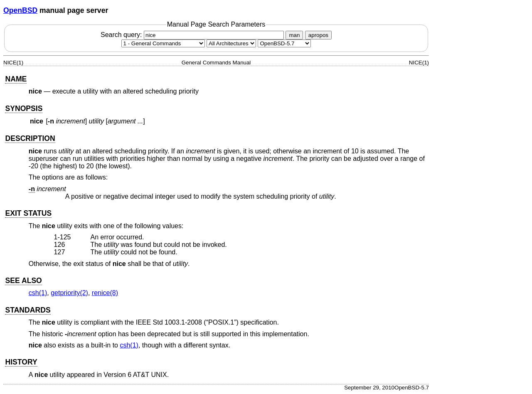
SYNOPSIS (24, 108)
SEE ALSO (23, 281)
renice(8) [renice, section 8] (105, 293)
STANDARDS (28, 310)
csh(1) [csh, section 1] (38, 293)
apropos (318, 35)
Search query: (193, 35)
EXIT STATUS (28, 213)
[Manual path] (284, 43)
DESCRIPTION (30, 138)
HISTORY (21, 362)
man (294, 35)
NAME (16, 79)
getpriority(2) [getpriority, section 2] (69, 293)
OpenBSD (20, 10)
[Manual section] (163, 43)
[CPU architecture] (231, 43)
